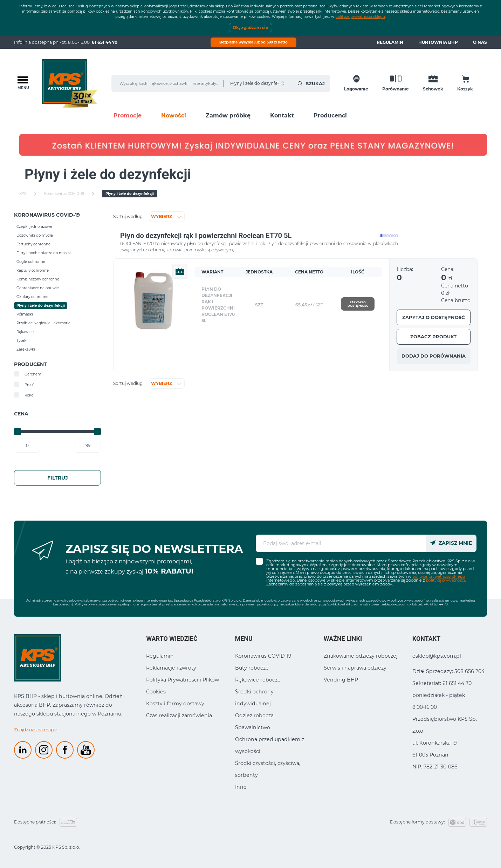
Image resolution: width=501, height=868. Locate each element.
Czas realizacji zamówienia (179, 716)
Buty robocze (252, 668)
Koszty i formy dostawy (175, 704)
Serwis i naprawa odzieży (355, 668)
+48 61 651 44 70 (436, 604)
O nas (480, 42)
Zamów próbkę (228, 116)
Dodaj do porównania (434, 356)
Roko (24, 395)
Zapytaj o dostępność (358, 304)
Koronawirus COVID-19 (263, 656)
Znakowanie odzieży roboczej (361, 656)
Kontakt (282, 116)
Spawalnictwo (253, 727)
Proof (24, 385)
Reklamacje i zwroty (171, 668)
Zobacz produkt (433, 337)
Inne (241, 787)
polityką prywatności (445, 580)
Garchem (28, 374)
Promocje (128, 116)
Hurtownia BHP (438, 42)
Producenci (330, 116)
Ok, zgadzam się (251, 28)
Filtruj (58, 478)
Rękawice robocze (258, 680)
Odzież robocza (254, 716)
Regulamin (390, 42)
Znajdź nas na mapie (36, 730)
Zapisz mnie (451, 543)
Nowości (174, 116)
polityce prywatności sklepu (360, 17)
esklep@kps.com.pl (397, 604)
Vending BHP (341, 680)
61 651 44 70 (105, 42)
